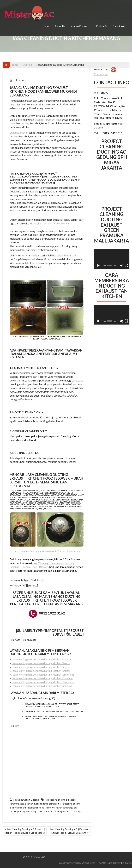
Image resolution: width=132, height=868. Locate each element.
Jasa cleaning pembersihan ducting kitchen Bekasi (41, 671)
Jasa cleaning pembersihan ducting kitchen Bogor (40, 667)
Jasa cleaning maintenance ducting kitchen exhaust (53, 495)
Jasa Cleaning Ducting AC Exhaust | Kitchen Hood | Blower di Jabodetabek (24, 831)
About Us (60, 26)
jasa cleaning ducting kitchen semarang (40, 804)
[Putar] (98, 266)
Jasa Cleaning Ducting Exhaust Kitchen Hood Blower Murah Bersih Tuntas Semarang (47, 310)
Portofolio (102, 26)
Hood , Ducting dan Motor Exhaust (50, 223)
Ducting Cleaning (26, 453)
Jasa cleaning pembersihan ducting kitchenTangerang (43, 674)
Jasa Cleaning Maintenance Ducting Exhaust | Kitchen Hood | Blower (47, 598)
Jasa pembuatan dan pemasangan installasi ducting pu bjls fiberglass (50, 717)
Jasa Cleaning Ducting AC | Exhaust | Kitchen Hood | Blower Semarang (70, 831)
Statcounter (101, 74)
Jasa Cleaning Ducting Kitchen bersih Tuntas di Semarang (47, 551)
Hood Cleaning (24, 412)
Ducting (35, 800)
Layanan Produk (78, 26)
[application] (112, 259)
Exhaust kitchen (19, 133)
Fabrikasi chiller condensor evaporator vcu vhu (54, 711)
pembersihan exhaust (59, 354)
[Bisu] (122, 266)
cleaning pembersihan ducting (40, 652)
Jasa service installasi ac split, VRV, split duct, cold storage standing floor (52, 705)
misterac (21, 80)
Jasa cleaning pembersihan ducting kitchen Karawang (43, 682)
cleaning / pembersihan (48, 119)
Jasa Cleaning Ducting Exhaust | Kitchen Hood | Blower (40, 476)
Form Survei (119, 26)
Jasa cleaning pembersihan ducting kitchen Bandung (42, 686)
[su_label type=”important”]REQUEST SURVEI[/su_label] (50, 632)
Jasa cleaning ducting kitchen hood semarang (38, 497)
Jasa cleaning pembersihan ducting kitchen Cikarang (42, 678)
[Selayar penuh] (126, 266)
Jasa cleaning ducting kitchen (40, 502)
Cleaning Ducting (21, 800)
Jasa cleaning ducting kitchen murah (42, 504)
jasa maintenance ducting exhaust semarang (59, 811)
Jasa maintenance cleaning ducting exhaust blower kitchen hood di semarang (46, 500)
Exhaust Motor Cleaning (31, 368)
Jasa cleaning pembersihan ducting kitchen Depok (41, 663)
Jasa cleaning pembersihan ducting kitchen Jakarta (41, 659)
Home (46, 26)
